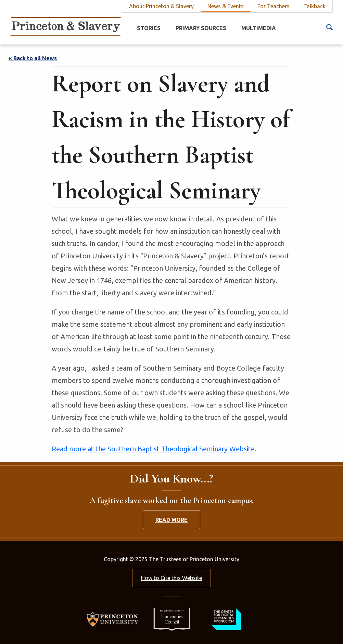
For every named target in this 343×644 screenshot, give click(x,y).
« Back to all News (33, 58)
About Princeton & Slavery (161, 6)
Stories (149, 28)
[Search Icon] (329, 27)
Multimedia (259, 28)
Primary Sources (201, 28)
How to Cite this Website (171, 578)
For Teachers (274, 6)
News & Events (226, 6)
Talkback (314, 6)
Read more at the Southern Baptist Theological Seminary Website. (154, 449)
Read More (171, 520)
